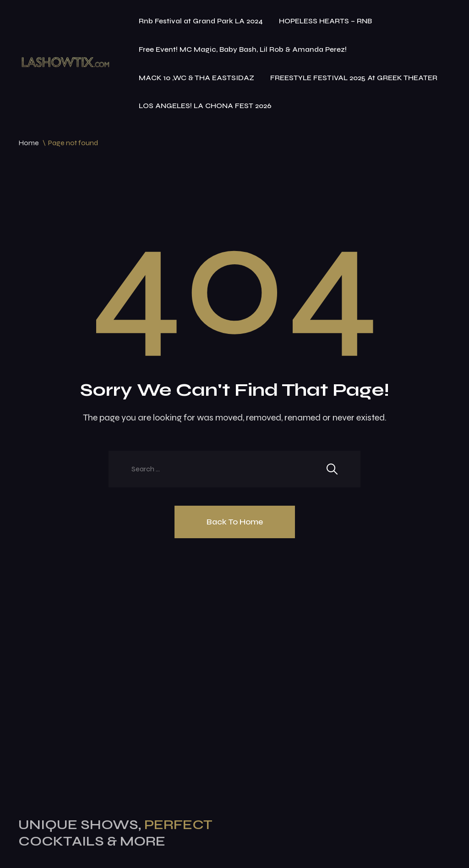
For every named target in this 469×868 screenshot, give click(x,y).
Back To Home (235, 522)
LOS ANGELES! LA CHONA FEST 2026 (205, 106)
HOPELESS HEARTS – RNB (325, 21)
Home (29, 143)
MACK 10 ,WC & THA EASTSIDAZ (196, 78)
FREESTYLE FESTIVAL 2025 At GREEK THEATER (354, 78)
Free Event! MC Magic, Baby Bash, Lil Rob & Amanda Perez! (243, 49)
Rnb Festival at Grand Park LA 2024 (201, 21)
